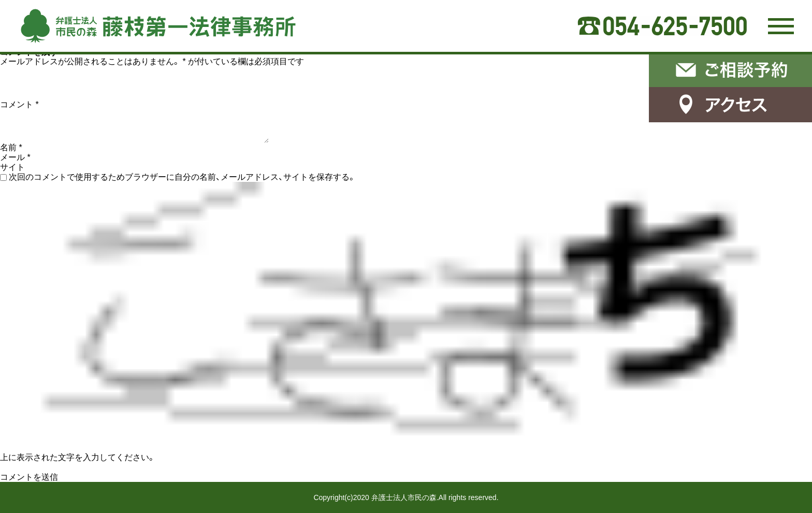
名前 (11, 147)
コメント (19, 104)
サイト (12, 167)
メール (15, 157)
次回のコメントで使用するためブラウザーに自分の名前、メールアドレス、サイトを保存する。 (182, 177)
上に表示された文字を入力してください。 (78, 457)
